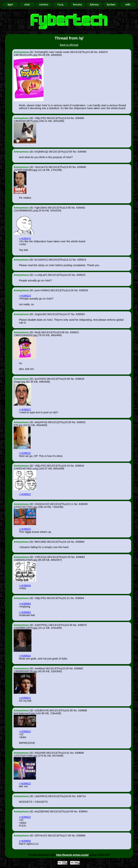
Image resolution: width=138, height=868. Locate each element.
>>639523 (25, 296)
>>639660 (25, 604)
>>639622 (25, 410)
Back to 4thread (69, 45)
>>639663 (25, 612)
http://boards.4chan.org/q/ (72, 855)
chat (27, 4)
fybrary (94, 4)
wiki (128, 4)
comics (44, 4)
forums (77, 4)
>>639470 (25, 238)
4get (10, 4)
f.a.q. (61, 4)
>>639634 (25, 586)
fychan (111, 4)
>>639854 (25, 841)
